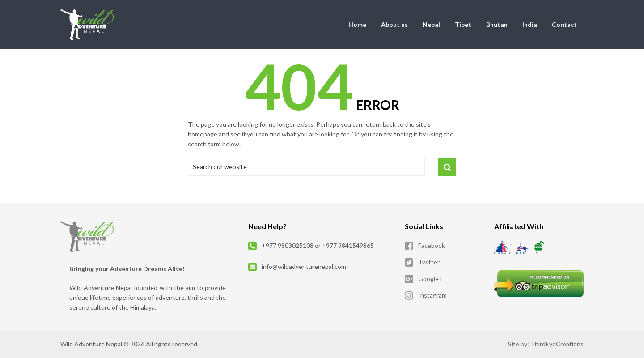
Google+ (430, 279)
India (530, 24)
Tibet (463, 24)
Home (357, 24)
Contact (564, 24)
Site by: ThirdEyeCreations (546, 344)
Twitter (429, 262)
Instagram (432, 295)
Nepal (431, 24)
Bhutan (497, 24)
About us (394, 24)
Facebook (432, 245)
